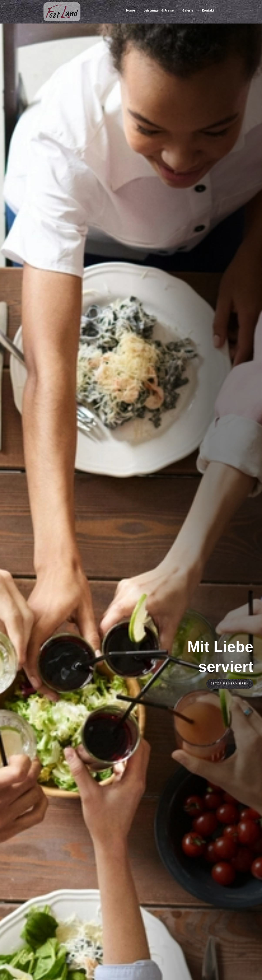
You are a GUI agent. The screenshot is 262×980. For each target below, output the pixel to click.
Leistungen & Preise (159, 10)
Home (130, 10)
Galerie (188, 10)
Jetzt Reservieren (230, 684)
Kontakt (208, 10)
